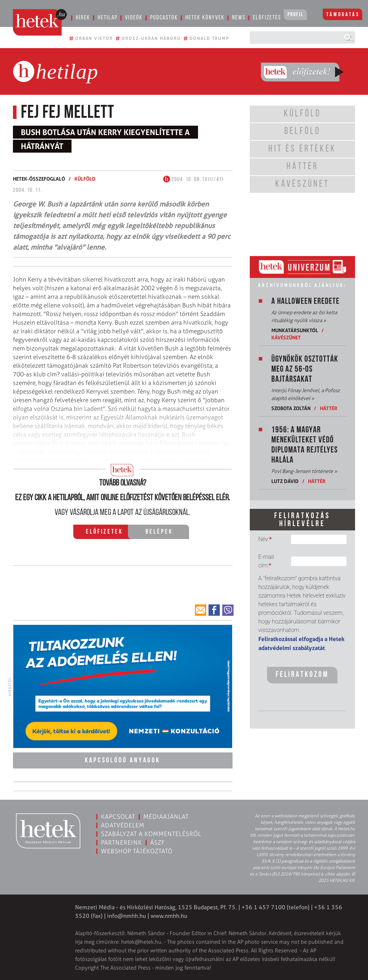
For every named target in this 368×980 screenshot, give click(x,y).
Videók (134, 18)
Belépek (159, 532)
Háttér (329, 408)
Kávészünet (286, 337)
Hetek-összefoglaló (39, 179)
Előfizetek (104, 532)
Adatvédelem (123, 825)
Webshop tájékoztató (137, 850)
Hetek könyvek (205, 18)
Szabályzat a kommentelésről (151, 833)
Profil (295, 15)
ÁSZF (158, 842)
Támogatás (343, 15)
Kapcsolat (118, 816)
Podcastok (164, 18)
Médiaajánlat (166, 816)
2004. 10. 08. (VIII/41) (194, 180)
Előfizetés (267, 18)
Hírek (83, 18)
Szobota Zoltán (291, 408)
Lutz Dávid (286, 481)
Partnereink (121, 842)
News (239, 18)
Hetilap (108, 18)
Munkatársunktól (295, 330)
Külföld (85, 179)
